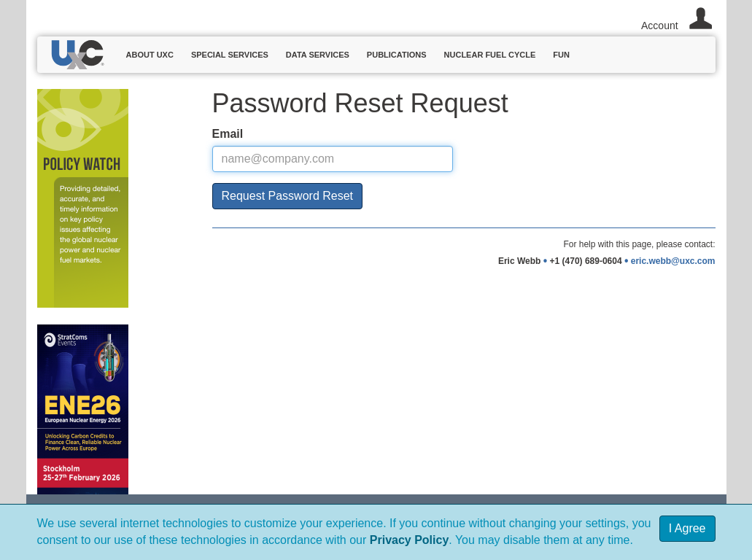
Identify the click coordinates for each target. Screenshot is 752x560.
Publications (397, 55)
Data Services (318, 55)
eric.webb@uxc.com (673, 261)
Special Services (230, 55)
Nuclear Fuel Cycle (490, 55)
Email (228, 134)
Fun (561, 55)
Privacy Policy (410, 540)
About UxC (150, 55)
